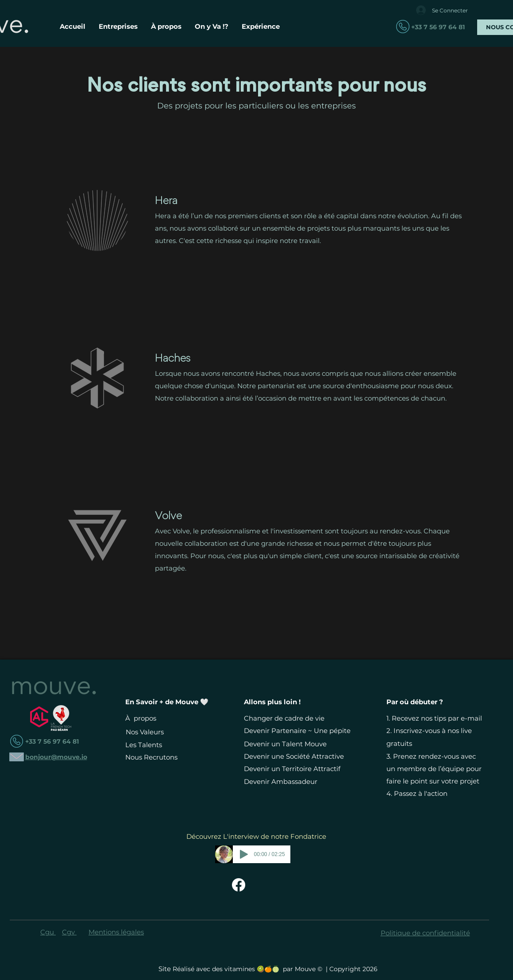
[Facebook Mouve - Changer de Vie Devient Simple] (239, 885)
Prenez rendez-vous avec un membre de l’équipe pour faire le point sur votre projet (434, 769)
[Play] (244, 854)
